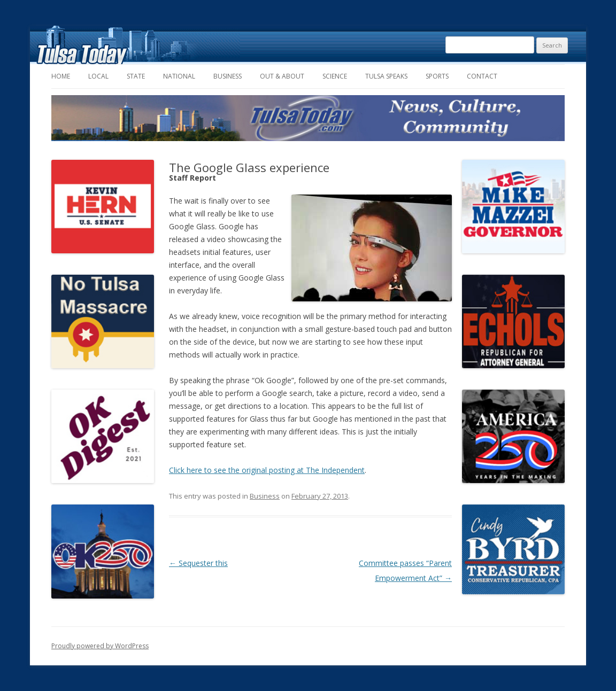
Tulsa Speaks (386, 76)
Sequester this (198, 563)
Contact (482, 76)
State (136, 76)
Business (228, 76)
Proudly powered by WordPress (100, 646)
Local (98, 76)
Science (335, 76)
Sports (437, 76)
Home (61, 76)
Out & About (282, 76)
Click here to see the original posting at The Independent (267, 470)
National (179, 76)
